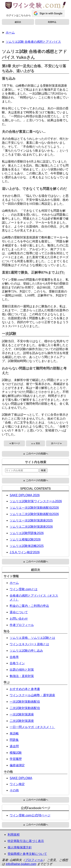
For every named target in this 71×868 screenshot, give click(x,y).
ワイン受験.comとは (24, 589)
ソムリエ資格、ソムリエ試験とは (32, 638)
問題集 (14, 740)
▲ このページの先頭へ (35, 454)
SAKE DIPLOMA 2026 (25, 495)
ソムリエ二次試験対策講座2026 (31, 527)
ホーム (10, 32)
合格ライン (17, 663)
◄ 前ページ (14, 443)
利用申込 (52, 22)
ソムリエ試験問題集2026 (27, 533)
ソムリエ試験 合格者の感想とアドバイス (33, 42)
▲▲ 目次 (35, 443)
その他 (14, 790)
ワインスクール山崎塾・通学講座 (32, 695)
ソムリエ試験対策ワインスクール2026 (36, 501)
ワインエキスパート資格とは (29, 644)
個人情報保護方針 (20, 847)
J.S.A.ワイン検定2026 (25, 552)
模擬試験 (16, 753)
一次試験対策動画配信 (25, 702)
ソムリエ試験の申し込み (26, 651)
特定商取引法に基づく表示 (26, 841)
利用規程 (14, 835)
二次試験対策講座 (22, 721)
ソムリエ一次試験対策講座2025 (31, 520)
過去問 (14, 746)
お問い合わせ (19, 619)
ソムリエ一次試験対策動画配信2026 (34, 508)
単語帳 (14, 733)
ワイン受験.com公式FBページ (30, 815)
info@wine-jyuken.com (21, 864)
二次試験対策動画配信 (25, 708)
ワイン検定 (17, 784)
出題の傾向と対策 (22, 670)
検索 (43, 470)
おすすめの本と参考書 (25, 689)
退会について (19, 612)
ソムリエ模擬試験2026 (25, 539)
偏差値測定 (17, 765)
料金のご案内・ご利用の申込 (29, 606)
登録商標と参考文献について (27, 854)
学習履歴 (16, 759)
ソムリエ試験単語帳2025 (27, 546)
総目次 (18, 22)
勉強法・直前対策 (22, 676)
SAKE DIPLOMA (21, 778)
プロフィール (34, 860)
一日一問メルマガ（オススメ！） (32, 727)
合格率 (14, 657)
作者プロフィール (22, 625)
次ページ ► (57, 443)
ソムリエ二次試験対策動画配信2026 (34, 514)
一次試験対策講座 (22, 714)
